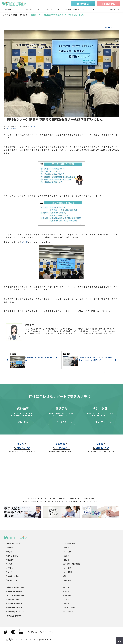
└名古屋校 (10, 560)
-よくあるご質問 (69, 608)
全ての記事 (13, 15)
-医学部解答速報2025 (14, 616)
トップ (4, 15)
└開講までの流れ (12, 576)
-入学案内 (10, 568)
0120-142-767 (102, 448)
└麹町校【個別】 (12, 556)
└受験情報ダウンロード (15, 612)
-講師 (65, 576)
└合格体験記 (68, 572)
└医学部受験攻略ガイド (15, 604)
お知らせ (24, 15)
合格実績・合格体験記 (72, 9)
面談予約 (111, 3)
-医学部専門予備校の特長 (15, 587)
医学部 (13, 128)
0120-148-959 (63, 448)
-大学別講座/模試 (69, 543)
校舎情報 (29, 9)
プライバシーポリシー (47, 632)
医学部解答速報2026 (113, 9)
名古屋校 (60, 444)
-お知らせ (66, 587)
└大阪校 (9, 564)
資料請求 (84, 3)
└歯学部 (66, 560)
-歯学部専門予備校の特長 (15, 595)
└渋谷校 (9, 552)
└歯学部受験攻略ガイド (15, 608)
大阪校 (99, 444)
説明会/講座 (9, 9)
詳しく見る (23, 422)
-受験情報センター (13, 599)
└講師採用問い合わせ (71, 580)
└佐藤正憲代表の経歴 (14, 591)
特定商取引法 (32, 632)
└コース (9, 572)
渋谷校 (8, 128)
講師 (94, 9)
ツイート (108, 27)
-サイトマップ (68, 612)
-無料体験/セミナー (13, 543)
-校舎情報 (10, 548)
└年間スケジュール (13, 580)
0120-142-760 (23, 448)
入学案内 (49, 9)
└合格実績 (67, 568)
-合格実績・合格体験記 (71, 564)
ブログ (25, 242)
